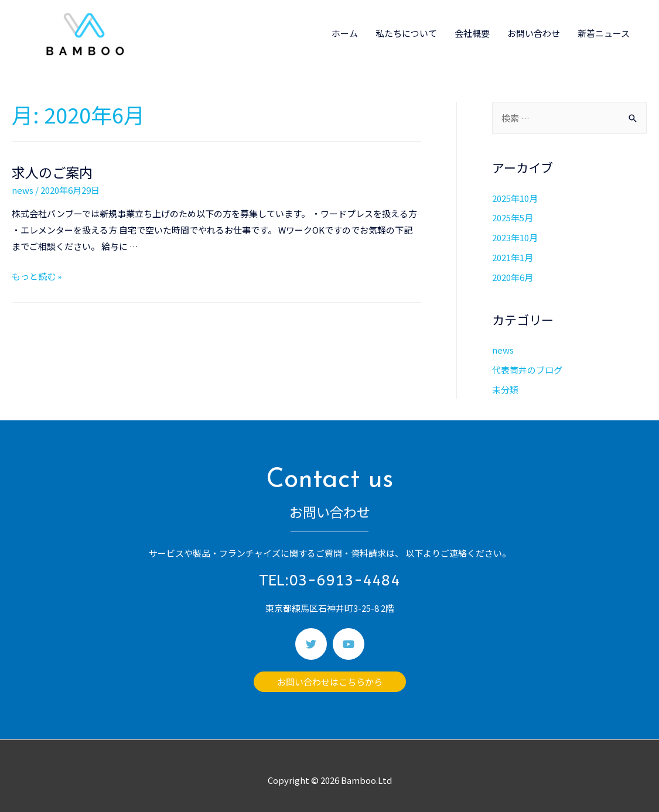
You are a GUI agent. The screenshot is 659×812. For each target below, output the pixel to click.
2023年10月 (515, 237)
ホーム (345, 33)
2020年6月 (513, 277)
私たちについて (406, 33)
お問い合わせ (534, 33)
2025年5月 (513, 217)
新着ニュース (604, 33)
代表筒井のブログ (527, 370)
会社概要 (472, 33)
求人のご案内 (52, 172)
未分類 (505, 390)
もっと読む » (37, 276)
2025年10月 (515, 198)
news (23, 190)
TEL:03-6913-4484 (329, 580)
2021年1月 (513, 257)
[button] (330, 682)
